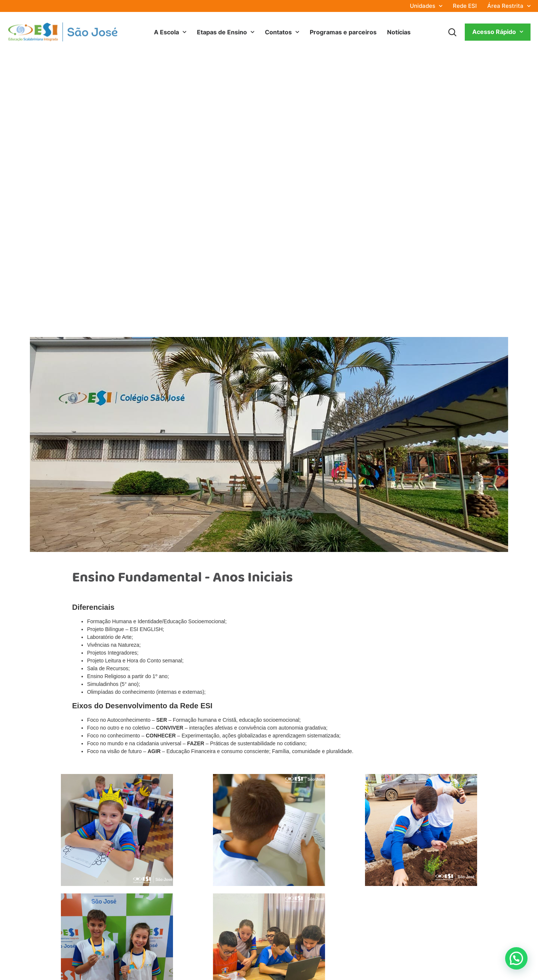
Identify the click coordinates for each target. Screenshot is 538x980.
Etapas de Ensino (226, 32)
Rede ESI (465, 6)
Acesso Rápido (498, 32)
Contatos (282, 32)
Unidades (426, 6)
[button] (516, 958)
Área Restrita (509, 6)
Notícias (399, 32)
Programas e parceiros (343, 32)
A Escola (170, 32)
